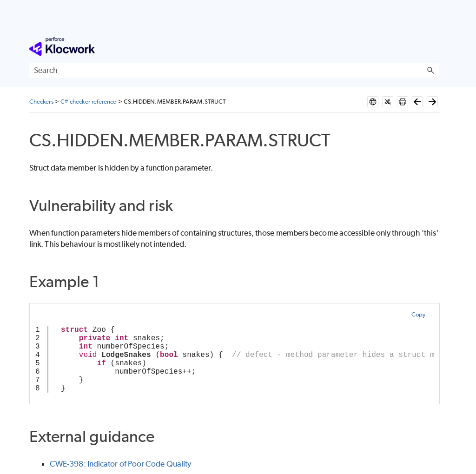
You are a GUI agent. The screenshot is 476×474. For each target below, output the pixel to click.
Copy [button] (418, 314)
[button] (430, 70)
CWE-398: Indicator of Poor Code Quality (120, 464)
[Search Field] (234, 70)
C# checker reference (89, 102)
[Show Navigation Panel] (434, 46)
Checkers (41, 102)
